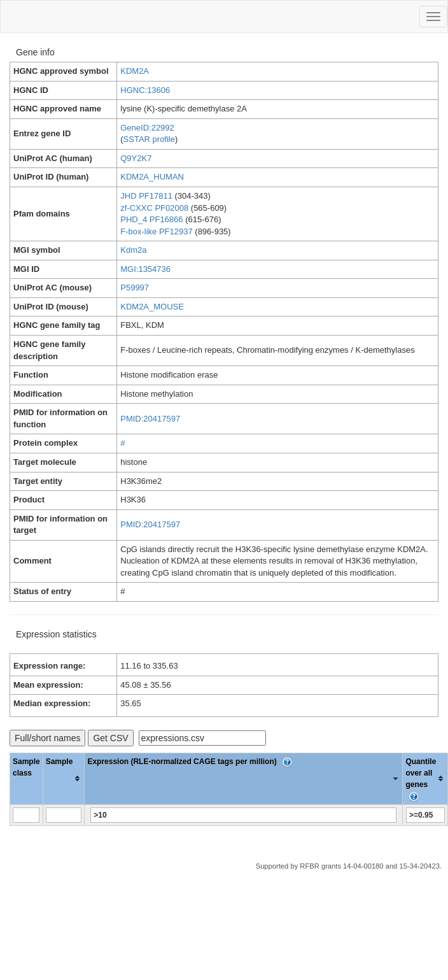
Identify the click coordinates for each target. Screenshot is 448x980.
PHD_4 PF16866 (151, 219)
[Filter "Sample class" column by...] (26, 815)
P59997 (135, 288)
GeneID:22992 (147, 128)
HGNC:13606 (145, 90)
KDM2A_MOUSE (152, 307)
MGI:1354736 (145, 269)
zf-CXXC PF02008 (154, 208)
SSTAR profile (149, 139)
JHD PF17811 (146, 196)
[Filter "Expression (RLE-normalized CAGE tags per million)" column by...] (243, 815)
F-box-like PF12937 (156, 231)
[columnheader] (64, 778)
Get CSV (110, 738)
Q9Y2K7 (136, 158)
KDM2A (135, 71)
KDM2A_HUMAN (152, 177)
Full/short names (47, 738)
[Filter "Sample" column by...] (64, 815)
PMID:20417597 (150, 419)
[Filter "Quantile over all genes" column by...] (425, 815)
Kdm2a (133, 250)
